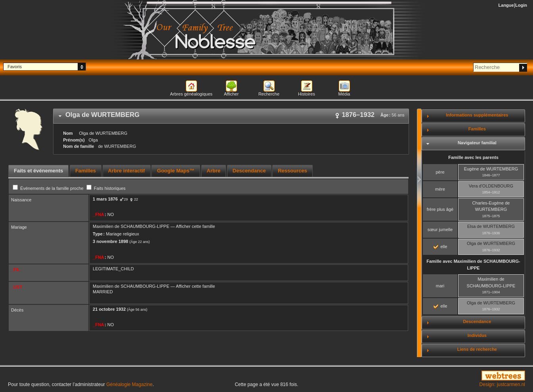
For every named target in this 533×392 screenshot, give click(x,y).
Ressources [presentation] (292, 171)
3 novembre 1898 (110, 241)
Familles (477, 129)
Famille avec (473, 265)
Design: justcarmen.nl (502, 384)
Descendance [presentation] (249, 171)
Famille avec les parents (473, 157)
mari (440, 286)
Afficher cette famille (196, 226)
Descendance (477, 321)
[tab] (231, 116)
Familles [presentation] (86, 171)
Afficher (231, 94)
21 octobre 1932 (109, 309)
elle (440, 247)
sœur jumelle (440, 229)
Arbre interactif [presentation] (127, 171)
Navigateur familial (477, 143)
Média (344, 94)
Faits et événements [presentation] (38, 171)
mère (440, 189)
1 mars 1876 (105, 199)
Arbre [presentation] (214, 171)
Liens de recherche (477, 349)
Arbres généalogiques (191, 94)
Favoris (15, 67)
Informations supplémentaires (477, 115)
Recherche (269, 94)
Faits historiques (106, 188)
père (440, 172)
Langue (506, 5)
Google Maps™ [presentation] (176, 171)
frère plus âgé (440, 209)
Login (521, 5)
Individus (477, 335)
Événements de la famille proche (49, 188)
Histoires (307, 94)
